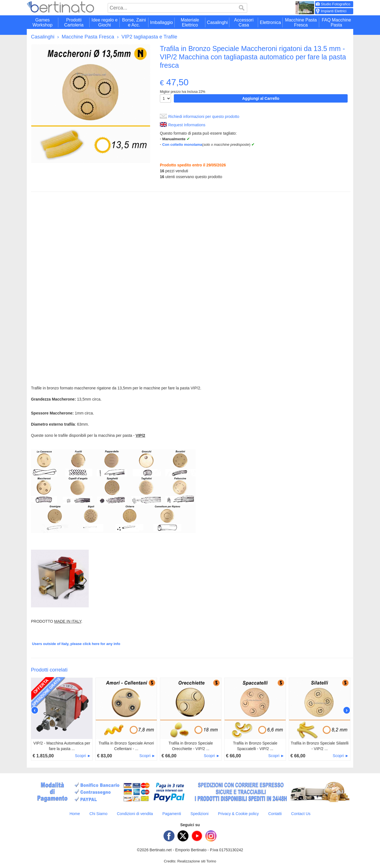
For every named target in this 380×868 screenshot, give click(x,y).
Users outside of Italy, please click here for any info (76, 644)
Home (75, 814)
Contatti (275, 814)
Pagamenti (172, 814)
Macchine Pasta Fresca (88, 37)
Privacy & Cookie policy (238, 814)
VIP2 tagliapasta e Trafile (149, 37)
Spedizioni (200, 814)
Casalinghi (43, 37)
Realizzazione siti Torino (197, 861)
